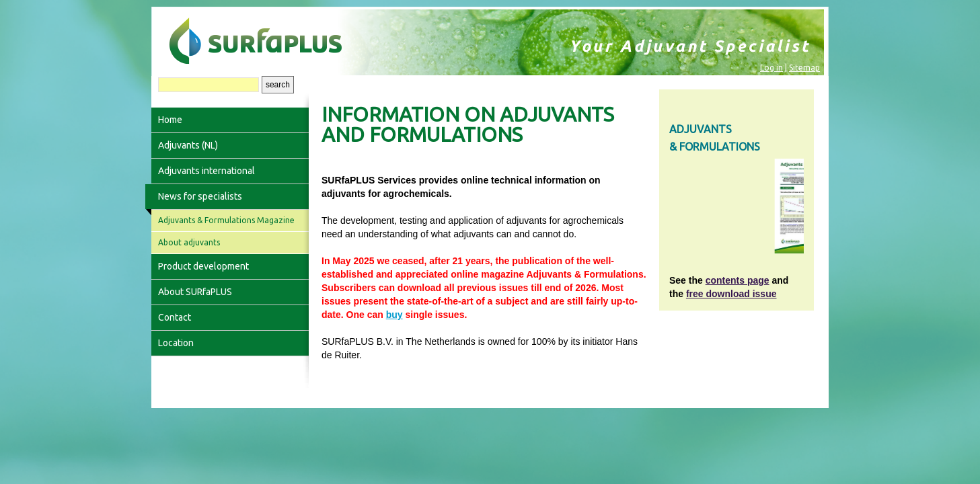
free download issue (731, 294)
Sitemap (804, 68)
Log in (771, 68)
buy (394, 315)
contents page (738, 280)
